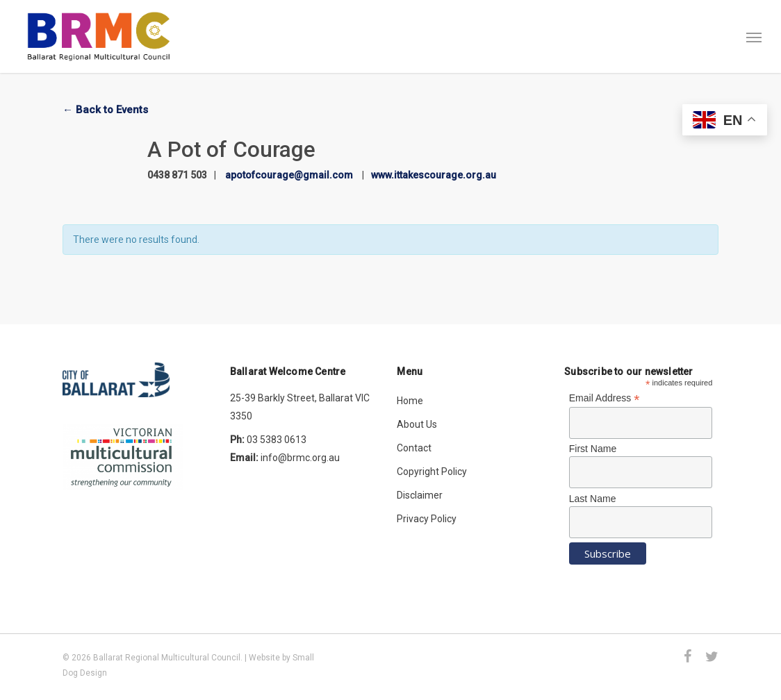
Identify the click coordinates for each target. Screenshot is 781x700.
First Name (593, 449)
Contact (414, 448)
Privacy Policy (427, 519)
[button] (754, 36)
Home (410, 401)
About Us (417, 424)
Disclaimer (420, 495)
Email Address (605, 398)
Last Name (593, 499)
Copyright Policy (432, 472)
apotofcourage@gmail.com (289, 175)
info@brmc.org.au (300, 458)
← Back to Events (105, 110)
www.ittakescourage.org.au (434, 175)
